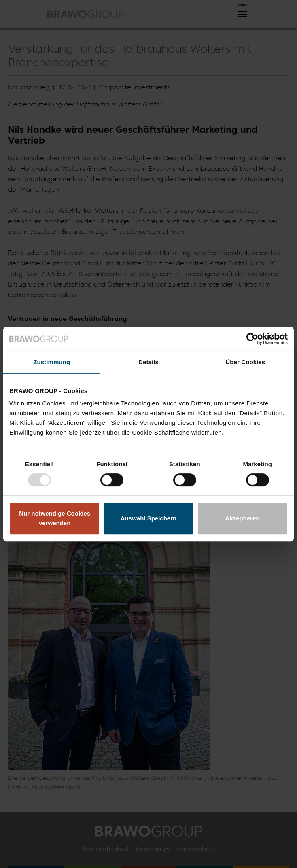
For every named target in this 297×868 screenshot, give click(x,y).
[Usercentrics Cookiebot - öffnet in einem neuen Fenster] (252, 339)
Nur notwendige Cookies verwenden (55, 518)
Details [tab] (148, 362)
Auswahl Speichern (148, 518)
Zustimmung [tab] (52, 362)
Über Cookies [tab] (245, 362)
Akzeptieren (242, 518)
